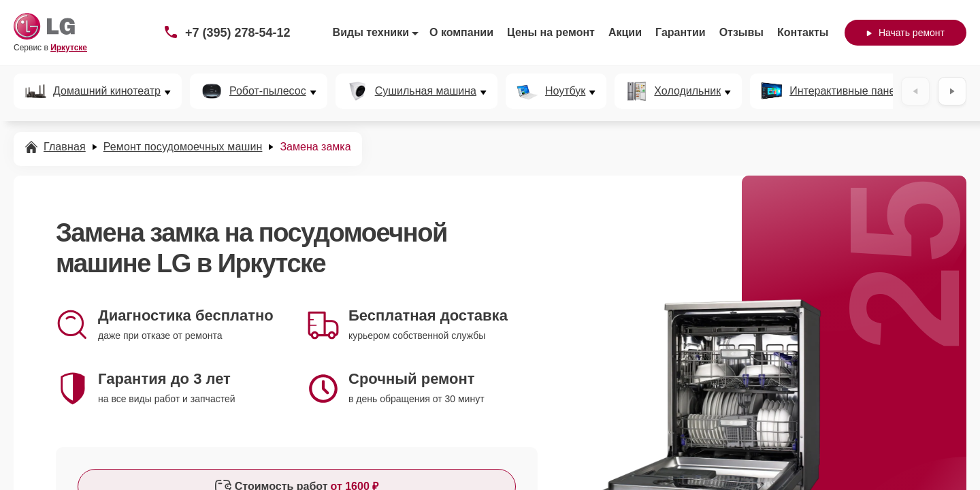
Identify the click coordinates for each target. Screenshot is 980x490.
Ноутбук (565, 91)
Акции (625, 32)
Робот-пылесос (268, 91)
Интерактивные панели (848, 91)
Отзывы (741, 32)
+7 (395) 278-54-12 (238, 33)
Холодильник (687, 91)
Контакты (803, 32)
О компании (461, 32)
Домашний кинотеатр (107, 91)
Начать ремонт (905, 33)
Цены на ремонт (551, 32)
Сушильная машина (426, 91)
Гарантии (681, 32)
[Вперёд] (952, 91)
